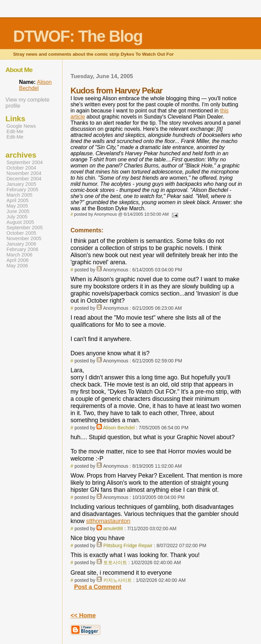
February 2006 (22, 249)
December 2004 (24, 179)
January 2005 (21, 184)
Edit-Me (15, 131)
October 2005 (21, 233)
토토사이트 (115, 562)
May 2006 (17, 266)
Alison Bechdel (119, 428)
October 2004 (21, 168)
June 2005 (18, 211)
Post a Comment (98, 587)
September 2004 (25, 162)
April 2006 (18, 260)
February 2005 (22, 190)
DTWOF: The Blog (78, 36)
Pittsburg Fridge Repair (128, 545)
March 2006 (19, 255)
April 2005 (18, 200)
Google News (21, 126)
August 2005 (20, 222)
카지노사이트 (118, 580)
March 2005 (19, 195)
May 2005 (17, 206)
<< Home (83, 615)
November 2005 (24, 238)
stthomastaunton (108, 521)
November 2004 (24, 173)
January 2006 (21, 244)
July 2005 (17, 217)
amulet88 (113, 529)
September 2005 (25, 228)
